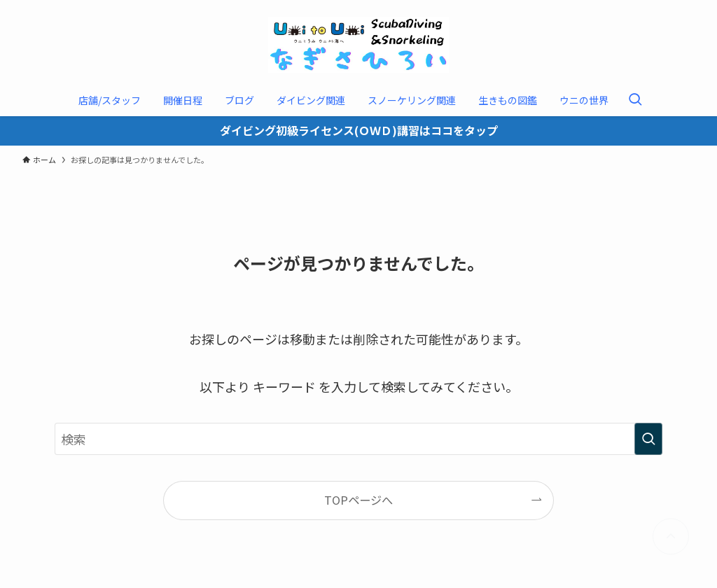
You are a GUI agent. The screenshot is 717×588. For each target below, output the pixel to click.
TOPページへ (358, 500)
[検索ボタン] (635, 100)
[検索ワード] (358, 439)
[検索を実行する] (648, 439)
